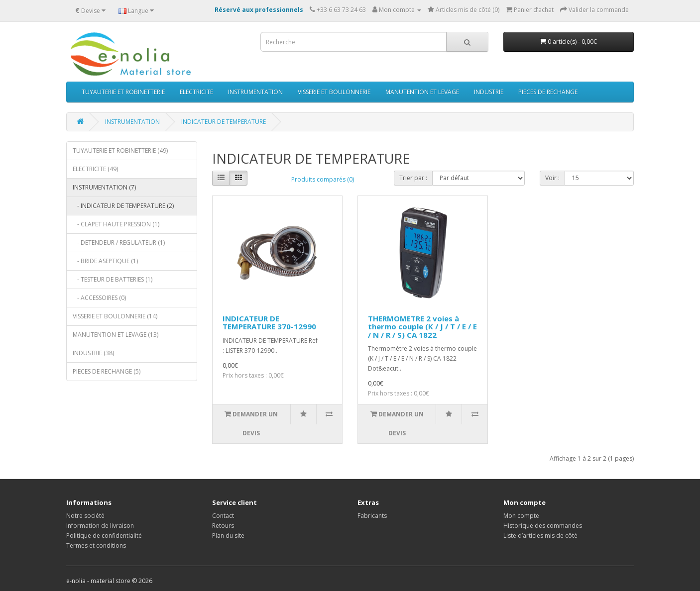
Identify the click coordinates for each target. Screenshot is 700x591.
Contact (223, 516)
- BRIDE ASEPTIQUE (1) (105, 261)
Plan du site (228, 536)
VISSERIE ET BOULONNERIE (334, 92)
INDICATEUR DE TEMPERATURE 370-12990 (269, 323)
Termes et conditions (96, 545)
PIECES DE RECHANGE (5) (107, 371)
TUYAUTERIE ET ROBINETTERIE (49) (120, 150)
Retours (223, 526)
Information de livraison (100, 526)
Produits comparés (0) (323, 179)
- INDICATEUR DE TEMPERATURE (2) (123, 206)
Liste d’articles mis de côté (540, 536)
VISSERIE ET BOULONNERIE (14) (115, 316)
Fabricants (372, 516)
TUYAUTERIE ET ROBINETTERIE (123, 92)
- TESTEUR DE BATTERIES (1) (113, 279)
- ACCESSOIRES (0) (99, 298)
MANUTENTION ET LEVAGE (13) (116, 335)
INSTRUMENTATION (255, 92)
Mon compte (521, 516)
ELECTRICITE (196, 92)
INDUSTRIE (489, 92)
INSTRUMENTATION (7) (104, 187)
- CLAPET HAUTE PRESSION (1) (116, 224)
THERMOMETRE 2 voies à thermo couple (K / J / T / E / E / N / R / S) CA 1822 (422, 327)
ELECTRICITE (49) (95, 169)
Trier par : (413, 178)
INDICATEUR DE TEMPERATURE (224, 122)
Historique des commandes (543, 526)
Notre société (85, 516)
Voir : (552, 178)
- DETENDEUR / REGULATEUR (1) (119, 243)
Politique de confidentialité (104, 536)
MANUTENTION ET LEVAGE (422, 92)
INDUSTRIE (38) (93, 353)
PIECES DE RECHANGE (548, 92)
